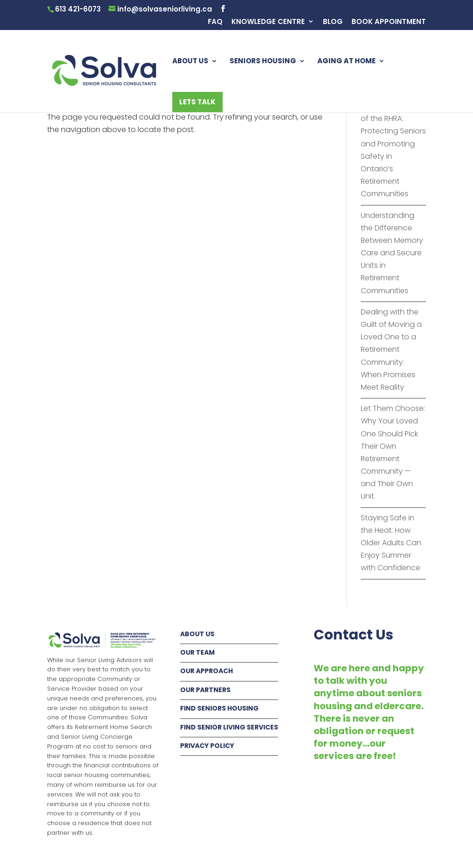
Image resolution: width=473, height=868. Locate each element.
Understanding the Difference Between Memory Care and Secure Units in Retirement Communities (392, 253)
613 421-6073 (78, 9)
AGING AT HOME (346, 62)
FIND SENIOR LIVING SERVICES (229, 727)
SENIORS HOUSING (263, 62)
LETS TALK (197, 102)
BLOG (333, 22)
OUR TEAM (197, 652)
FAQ (215, 22)
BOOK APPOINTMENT (389, 22)
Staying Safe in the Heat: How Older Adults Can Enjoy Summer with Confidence (391, 543)
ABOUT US (190, 62)
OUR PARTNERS (205, 690)
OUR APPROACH (206, 671)
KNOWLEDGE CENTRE (268, 22)
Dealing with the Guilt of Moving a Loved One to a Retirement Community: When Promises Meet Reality (391, 350)
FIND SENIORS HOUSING (219, 708)
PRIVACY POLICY (207, 746)
